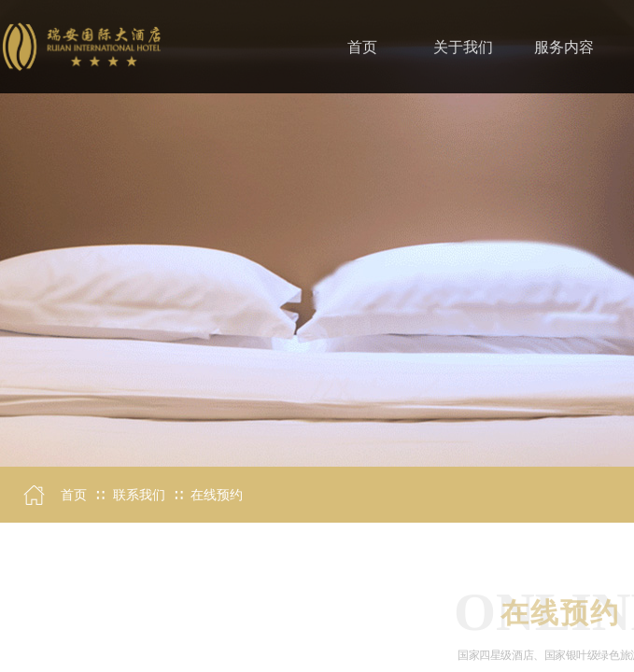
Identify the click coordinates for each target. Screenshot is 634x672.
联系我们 (139, 495)
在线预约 (217, 495)
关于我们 (463, 47)
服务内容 (564, 47)
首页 (74, 495)
